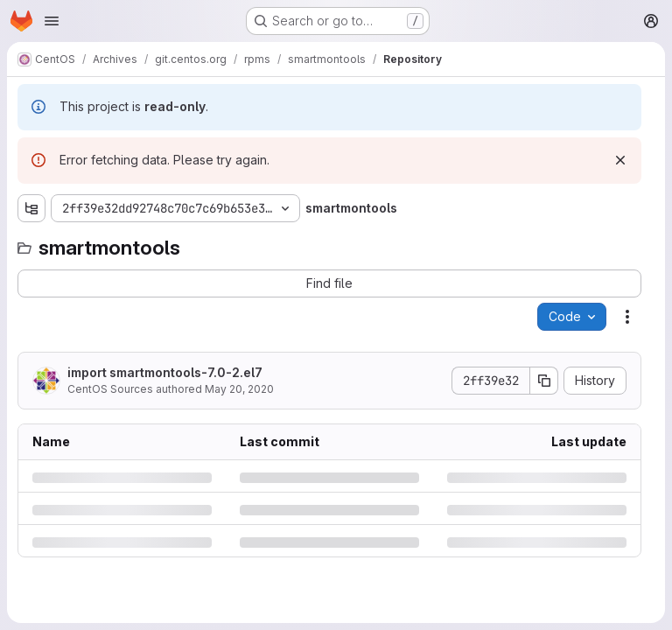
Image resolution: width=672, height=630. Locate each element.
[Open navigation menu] (52, 21)
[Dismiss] (620, 160)
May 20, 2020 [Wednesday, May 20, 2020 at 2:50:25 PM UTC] (239, 389)
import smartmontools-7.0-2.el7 (165, 372)
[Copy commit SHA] (544, 381)
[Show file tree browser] (31, 208)
